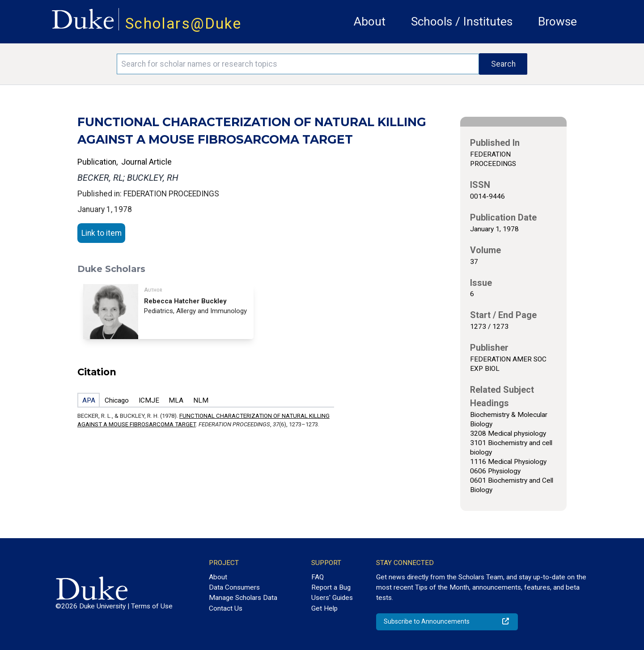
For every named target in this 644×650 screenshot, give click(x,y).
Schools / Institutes (462, 21)
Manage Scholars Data (243, 598)
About (370, 21)
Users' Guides (332, 598)
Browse (557, 21)
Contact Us (226, 608)
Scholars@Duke (183, 23)
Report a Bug (331, 587)
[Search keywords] (298, 64)
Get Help (324, 608)
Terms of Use (152, 606)
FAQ (318, 577)
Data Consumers (234, 587)
